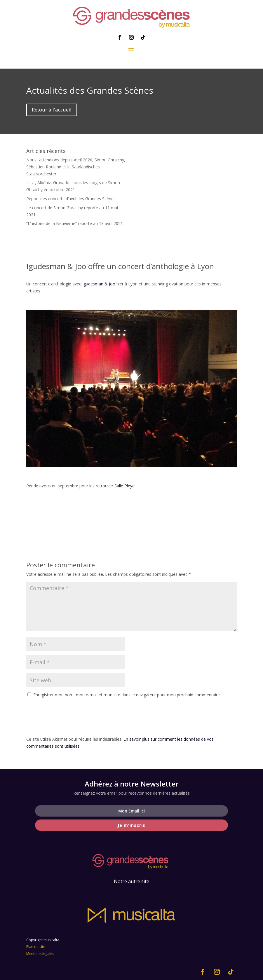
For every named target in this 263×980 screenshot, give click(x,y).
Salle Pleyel (125, 486)
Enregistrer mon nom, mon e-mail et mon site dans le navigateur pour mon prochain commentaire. (127, 695)
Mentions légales (40, 954)
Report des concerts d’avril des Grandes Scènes (71, 199)
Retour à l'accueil (52, 110)
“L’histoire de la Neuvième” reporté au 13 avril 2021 (75, 223)
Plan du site (36, 947)
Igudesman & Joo (99, 284)
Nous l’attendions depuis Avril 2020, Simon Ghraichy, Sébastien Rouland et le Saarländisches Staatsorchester (76, 167)
